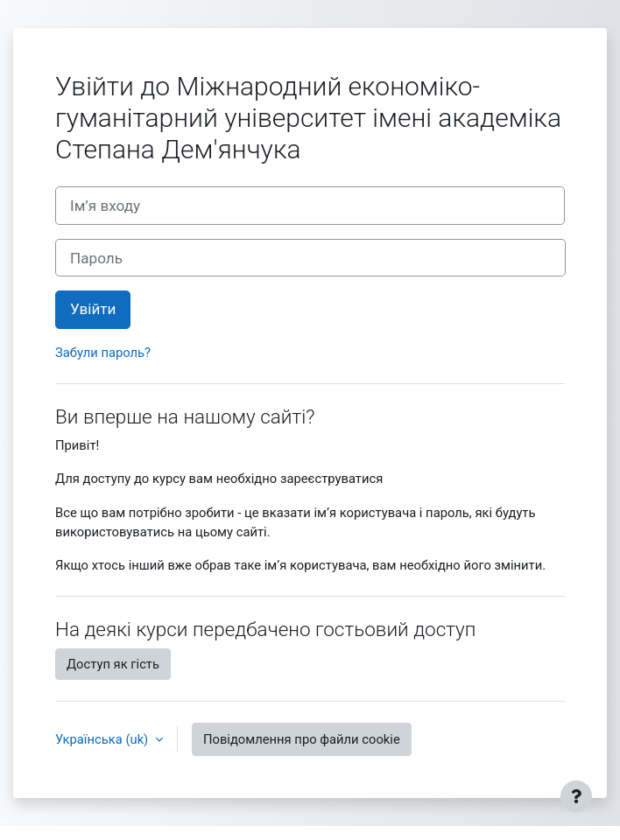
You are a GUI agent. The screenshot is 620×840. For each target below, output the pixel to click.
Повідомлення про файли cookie (302, 739)
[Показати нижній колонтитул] (576, 796)
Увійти (93, 309)
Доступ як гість (113, 664)
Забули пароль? (103, 353)
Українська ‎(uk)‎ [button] (103, 739)
